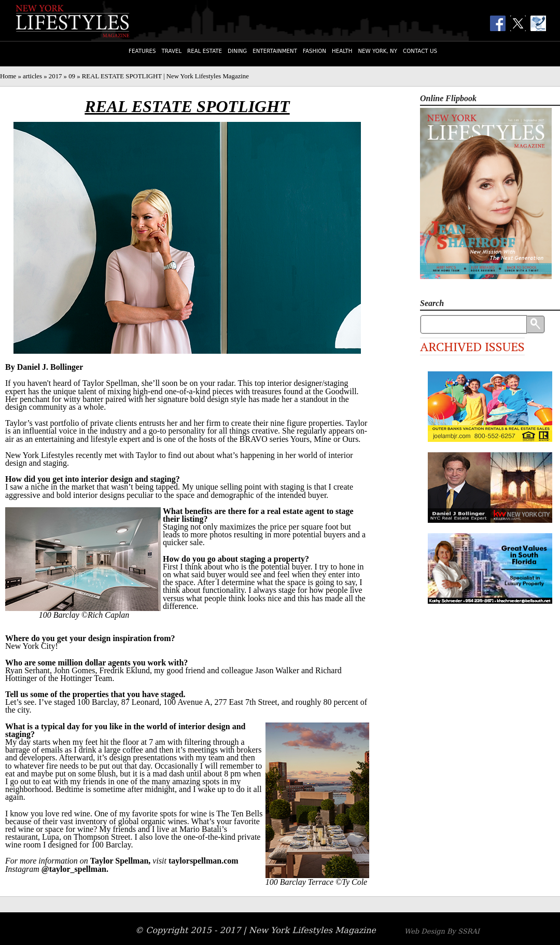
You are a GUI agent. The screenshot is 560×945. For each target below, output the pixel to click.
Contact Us (420, 51)
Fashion (314, 51)
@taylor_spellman (74, 869)
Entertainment (275, 51)
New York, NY (377, 51)
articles (32, 76)
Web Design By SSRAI (442, 931)
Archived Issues (472, 346)
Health (342, 51)
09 (72, 76)
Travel (172, 51)
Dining (237, 51)
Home (8, 76)
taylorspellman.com (204, 861)
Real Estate (205, 51)
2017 (55, 76)
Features (142, 51)
